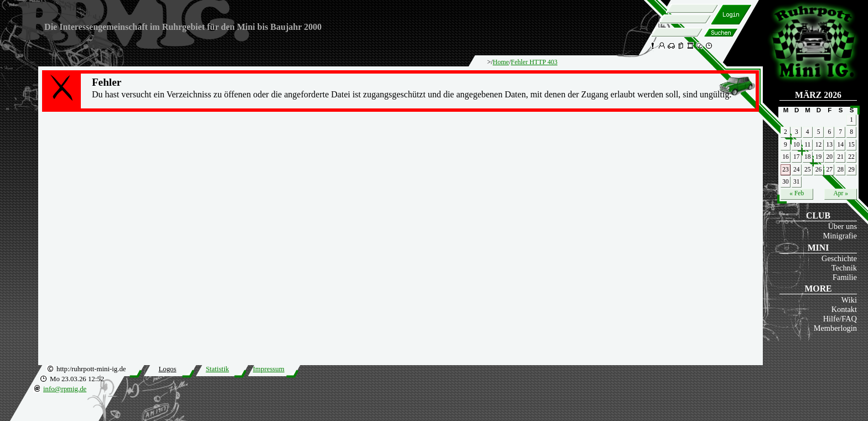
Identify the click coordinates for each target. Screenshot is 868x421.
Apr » (841, 193)
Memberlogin (835, 328)
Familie (845, 277)
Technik (844, 268)
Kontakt (844, 309)
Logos (167, 369)
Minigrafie (840, 236)
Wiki (849, 300)
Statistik (218, 369)
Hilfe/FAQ (840, 319)
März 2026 (818, 95)
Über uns (843, 226)
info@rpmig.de (65, 389)
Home (501, 62)
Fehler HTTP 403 (534, 62)
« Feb (797, 193)
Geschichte (839, 258)
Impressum (269, 369)
